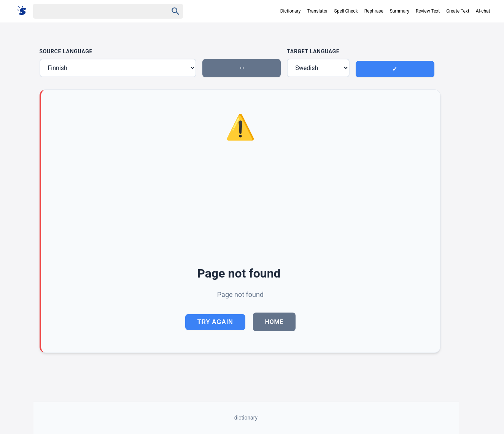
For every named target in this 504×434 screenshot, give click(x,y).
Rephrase (374, 11)
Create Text (458, 11)
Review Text (428, 11)
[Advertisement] (241, 204)
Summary (400, 11)
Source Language (66, 51)
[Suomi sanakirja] (24, 11)
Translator (317, 11)
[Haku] (94, 11)
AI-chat (483, 11)
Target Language (313, 51)
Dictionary (291, 11)
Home (274, 322)
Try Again (215, 322)
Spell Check (346, 11)
